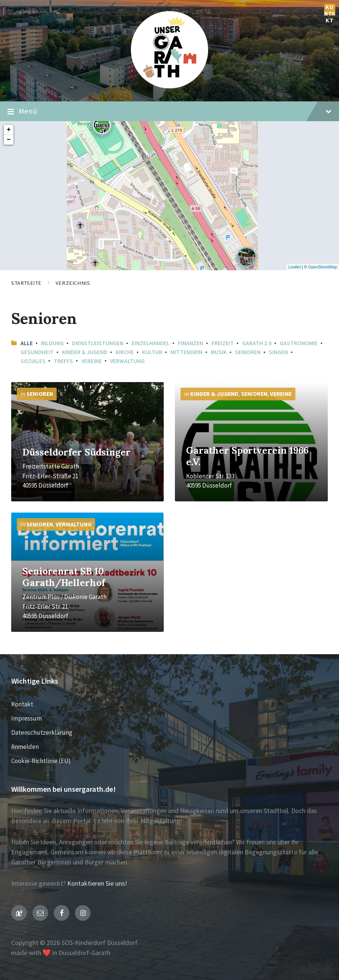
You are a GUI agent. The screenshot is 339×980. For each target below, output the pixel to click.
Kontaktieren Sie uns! (97, 883)
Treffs (63, 361)
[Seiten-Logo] (169, 86)
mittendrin (186, 352)
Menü (169, 111)
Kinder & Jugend (85, 352)
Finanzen (191, 343)
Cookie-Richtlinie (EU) (41, 761)
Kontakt (330, 9)
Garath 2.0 (257, 343)
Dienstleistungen (98, 343)
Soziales (33, 361)
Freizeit (223, 343)
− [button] (9, 140)
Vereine (92, 361)
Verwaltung (127, 361)
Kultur (152, 352)
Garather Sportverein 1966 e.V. (247, 456)
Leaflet (294, 267)
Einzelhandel (151, 343)
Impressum (26, 718)
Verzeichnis (73, 283)
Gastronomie (299, 343)
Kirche (125, 352)
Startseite (26, 283)
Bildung (52, 343)
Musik (219, 352)
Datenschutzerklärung (42, 732)
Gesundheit (37, 352)
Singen (278, 352)
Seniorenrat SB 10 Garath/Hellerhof (64, 577)
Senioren (248, 352)
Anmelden (25, 747)
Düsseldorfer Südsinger (76, 452)
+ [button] (9, 130)
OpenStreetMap (323, 267)
